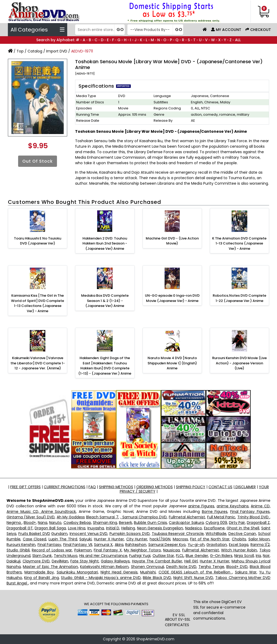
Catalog (35, 51)
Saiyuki (85, 539)
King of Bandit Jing (41, 578)
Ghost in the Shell (243, 528)
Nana (43, 523)
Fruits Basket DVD (34, 534)
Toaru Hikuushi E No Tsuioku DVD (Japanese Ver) (38, 241)
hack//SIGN (160, 539)
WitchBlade (216, 534)
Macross (180, 539)
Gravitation (217, 545)
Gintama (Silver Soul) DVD (31, 517)
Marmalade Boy (39, 572)
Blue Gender (197, 556)
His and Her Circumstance (103, 556)
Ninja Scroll (244, 556)
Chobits (239, 539)
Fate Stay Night (85, 561)
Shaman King (105, 523)
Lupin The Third (63, 539)
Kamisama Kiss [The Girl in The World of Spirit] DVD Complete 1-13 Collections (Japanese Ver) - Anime (38, 303)
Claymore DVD (36, 561)
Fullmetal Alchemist (187, 517)
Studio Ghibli (18, 550)
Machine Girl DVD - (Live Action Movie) (172, 241)
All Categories (38, 30)
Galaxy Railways (115, 561)
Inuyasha (96, 528)
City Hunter (137, 539)
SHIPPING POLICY (191, 487)
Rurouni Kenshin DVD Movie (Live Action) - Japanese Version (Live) (239, 363)
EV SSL (179, 615)
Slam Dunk (42, 556)
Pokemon (83, 550)
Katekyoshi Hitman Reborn (104, 567)
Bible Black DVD (157, 578)
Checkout (258, 30)
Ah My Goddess (71, 517)
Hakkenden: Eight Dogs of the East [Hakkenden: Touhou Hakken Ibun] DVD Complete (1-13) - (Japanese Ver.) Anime (105, 366)
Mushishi (148, 572)
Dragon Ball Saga (50, 528)
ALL (238, 40)
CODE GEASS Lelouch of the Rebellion (195, 572)
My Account (226, 30)
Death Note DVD (181, 567)
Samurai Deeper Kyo (167, 545)
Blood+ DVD (237, 567)
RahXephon (136, 545)
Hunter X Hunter (109, 539)
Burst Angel (17, 583)
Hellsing (128, 528)
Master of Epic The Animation (50, 567)
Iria (258, 556)
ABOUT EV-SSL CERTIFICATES (178, 622)
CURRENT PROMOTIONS (65, 487)
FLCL (180, 556)
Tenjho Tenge (211, 567)
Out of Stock (38, 161)
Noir (266, 556)
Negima (14, 523)
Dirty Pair (237, 523)
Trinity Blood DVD (254, 517)
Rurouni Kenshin (21, 545)
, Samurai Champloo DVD (143, 517)
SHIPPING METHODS (116, 487)
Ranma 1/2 (260, 545)
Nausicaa (171, 550)
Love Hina (77, 528)
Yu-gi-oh (196, 545)
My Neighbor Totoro (142, 550)
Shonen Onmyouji (148, 567)
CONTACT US (220, 487)
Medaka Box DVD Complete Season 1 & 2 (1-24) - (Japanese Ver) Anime (105, 301)
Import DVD (57, 51)
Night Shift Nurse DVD (193, 578)
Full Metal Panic (221, 517)
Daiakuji (14, 561)
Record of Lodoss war (52, 550)
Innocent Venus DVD (88, 534)
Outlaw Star (163, 556)
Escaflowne (214, 528)
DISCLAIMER (245, 487)
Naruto (55, 523)
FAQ (92, 487)
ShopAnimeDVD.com (155, 639)
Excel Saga (239, 545)
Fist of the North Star (210, 539)
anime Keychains (233, 506)
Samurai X (103, 545)
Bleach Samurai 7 (102, 517)
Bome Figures (215, 512)
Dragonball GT (20, 528)
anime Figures (201, 506)
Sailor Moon (259, 539)
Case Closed (35, 539)
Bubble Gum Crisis (150, 523)
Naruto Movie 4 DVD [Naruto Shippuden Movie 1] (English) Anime (172, 363)
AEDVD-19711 (82, 51)
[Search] (99, 30)
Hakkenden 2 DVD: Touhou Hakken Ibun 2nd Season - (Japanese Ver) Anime (105, 243)
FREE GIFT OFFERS (25, 487)
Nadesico (194, 528)
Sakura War (246, 572)
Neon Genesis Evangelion (160, 528)
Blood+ (30, 523)
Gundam (59, 534)
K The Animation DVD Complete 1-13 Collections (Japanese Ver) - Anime (239, 243)
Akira (119, 545)
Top (20, 51)
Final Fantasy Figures (250, 512)
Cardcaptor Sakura (186, 523)
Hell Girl (191, 561)
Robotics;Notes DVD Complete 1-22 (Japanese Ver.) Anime (239, 298)
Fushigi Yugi (140, 556)
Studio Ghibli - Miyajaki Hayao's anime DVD (101, 578)
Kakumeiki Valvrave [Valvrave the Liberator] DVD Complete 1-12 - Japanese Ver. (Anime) (38, 363)
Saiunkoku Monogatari (77, 572)
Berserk (126, 523)
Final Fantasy (49, 545)
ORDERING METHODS (155, 487)
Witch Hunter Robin (239, 550)
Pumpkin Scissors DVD (130, 534)
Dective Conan (242, 534)
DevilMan (60, 561)
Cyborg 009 (216, 523)
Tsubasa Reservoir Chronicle (178, 534)
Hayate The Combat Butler (157, 561)
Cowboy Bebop (77, 523)
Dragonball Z (258, 523)
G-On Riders (221, 556)
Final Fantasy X (108, 550)
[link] (179, 603)
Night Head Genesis (119, 572)
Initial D (113, 528)
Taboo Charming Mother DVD (243, 578)
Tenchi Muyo (66, 556)
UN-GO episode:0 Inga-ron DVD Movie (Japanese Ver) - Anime (172, 298)
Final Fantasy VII (78, 545)
